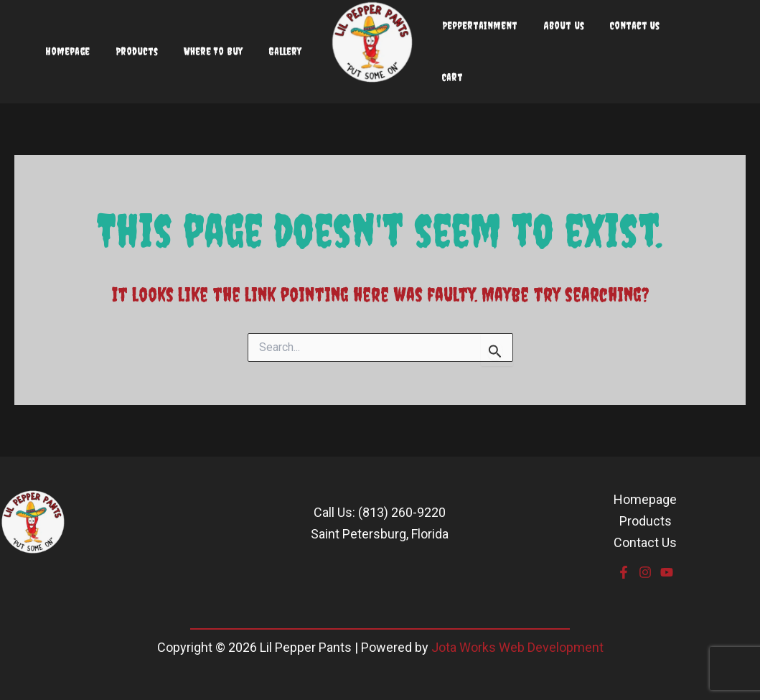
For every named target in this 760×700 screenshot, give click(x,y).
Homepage (645, 499)
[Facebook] (624, 572)
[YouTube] (667, 572)
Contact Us (645, 542)
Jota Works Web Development (517, 647)
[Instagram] (645, 572)
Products (646, 521)
